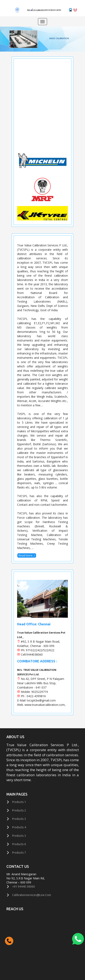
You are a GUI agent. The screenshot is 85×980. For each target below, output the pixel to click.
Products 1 (19, 802)
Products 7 (19, 853)
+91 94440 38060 (24, 887)
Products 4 (19, 827)
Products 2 (19, 810)
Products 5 (19, 836)
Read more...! (27, 555)
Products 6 (19, 844)
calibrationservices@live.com (32, 895)
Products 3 (19, 819)
